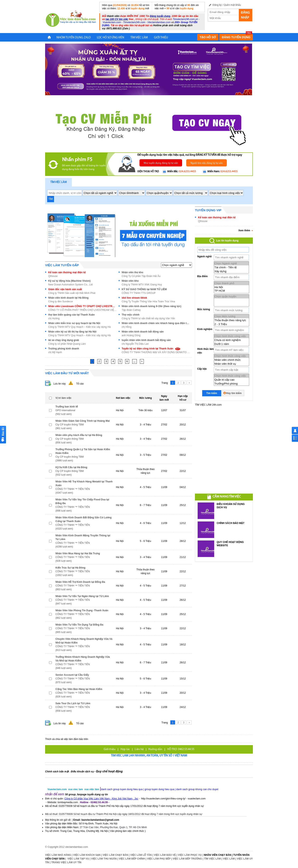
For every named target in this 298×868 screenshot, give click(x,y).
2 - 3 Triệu (231, 324)
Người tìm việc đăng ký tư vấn (207, 163)
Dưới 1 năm (231, 344)
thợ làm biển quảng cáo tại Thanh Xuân (71, 315)
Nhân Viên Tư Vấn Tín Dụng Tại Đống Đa (79, 625)
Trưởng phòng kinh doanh (64, 349)
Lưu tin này (59, 384)
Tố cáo (80, 384)
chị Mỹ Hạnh (55, 352)
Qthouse (53, 276)
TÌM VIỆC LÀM (139, 38)
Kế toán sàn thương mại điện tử (67, 272)
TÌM (51, 199)
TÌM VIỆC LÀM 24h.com (208, 405)
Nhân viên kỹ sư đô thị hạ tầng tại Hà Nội (72, 332)
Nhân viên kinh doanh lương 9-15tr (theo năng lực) (151, 306)
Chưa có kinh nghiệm (231, 340)
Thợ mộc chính (131, 315)
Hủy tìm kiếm (234, 393)
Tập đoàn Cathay (131, 310)
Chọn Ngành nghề (231, 263)
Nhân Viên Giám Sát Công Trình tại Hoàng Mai (83, 421)
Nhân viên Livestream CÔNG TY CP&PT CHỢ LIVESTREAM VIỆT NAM (82, 306)
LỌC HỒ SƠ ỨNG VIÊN (111, 38)
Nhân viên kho (130, 281)
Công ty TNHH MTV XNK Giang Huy (142, 285)
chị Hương (54, 318)
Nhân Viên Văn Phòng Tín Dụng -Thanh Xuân (82, 610)
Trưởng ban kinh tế (67, 407)
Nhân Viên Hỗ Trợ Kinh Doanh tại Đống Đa (80, 582)
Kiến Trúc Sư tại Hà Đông (70, 568)
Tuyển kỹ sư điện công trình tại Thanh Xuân (151, 349)
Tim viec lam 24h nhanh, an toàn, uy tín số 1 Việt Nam (149, 756)
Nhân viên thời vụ (231, 364)
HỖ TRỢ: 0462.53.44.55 (181, 749)
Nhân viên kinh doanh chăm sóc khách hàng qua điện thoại (156, 323)
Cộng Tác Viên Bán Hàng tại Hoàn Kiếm (79, 689)
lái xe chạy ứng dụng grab (64, 340)
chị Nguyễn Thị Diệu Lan (135, 344)
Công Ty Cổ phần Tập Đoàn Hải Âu (141, 276)
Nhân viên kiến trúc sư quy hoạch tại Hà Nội (74, 323)
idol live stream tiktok (134, 298)
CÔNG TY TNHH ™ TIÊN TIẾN (73, 489)
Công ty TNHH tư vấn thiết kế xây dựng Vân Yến (148, 318)
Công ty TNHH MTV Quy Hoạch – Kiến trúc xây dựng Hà (79, 327)
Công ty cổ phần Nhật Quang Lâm (67, 344)
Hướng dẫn (155, 749)
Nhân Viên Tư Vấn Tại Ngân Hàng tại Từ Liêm (82, 596)
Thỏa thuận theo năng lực (231, 320)
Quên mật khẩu (232, 5)
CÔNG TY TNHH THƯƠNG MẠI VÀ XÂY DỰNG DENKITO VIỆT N (156, 352)
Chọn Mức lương (231, 316)
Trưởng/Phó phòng (231, 384)
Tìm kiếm (212, 393)
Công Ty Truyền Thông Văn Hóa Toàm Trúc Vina (148, 302)
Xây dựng (231, 271)
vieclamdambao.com (77, 847)
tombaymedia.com (68, 802)
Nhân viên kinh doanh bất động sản (143, 332)
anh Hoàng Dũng (131, 335)
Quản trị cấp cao (231, 380)
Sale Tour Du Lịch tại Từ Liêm (73, 703)
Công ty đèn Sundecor (61, 302)
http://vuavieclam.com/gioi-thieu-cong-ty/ (163, 799)
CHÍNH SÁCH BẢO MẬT (231, 523)
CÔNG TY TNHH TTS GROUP (139, 293)
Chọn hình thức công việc (231, 336)
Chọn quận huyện (231, 296)
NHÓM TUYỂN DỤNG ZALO (74, 38)
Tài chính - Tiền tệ (231, 267)
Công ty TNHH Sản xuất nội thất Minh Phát (72, 293)
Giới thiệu (110, 749)
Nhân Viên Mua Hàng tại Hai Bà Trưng (78, 553)
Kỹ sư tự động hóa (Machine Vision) (69, 281)
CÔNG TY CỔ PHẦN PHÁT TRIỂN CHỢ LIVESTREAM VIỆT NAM (82, 310)
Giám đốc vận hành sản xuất (65, 289)
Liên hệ (139, 749)
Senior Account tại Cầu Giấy (72, 675)
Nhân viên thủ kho (132, 272)
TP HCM (231, 291)
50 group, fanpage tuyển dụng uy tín (87, 794)
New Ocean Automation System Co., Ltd (70, 285)
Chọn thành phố (231, 283)
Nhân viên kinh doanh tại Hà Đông (68, 298)
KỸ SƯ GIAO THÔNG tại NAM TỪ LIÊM (144, 289)
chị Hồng (127, 327)
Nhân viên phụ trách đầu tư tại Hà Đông (79, 435)
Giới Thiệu (161, 38)
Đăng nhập (245, 15)
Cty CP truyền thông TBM (70, 425)
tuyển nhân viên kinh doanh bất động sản (146, 340)
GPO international (65, 410)
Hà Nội (231, 287)
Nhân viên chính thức (231, 360)
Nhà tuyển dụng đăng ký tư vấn (161, 163)
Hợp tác (125, 749)
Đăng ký (217, 5)
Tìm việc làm (58, 182)
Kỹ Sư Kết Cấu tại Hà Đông (71, 467)
